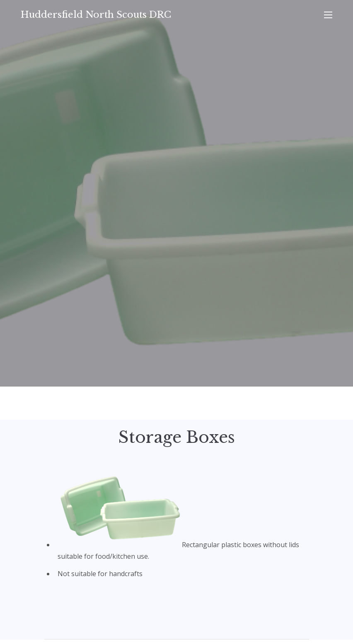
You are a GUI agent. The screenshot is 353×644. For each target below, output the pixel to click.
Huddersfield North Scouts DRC (96, 15)
